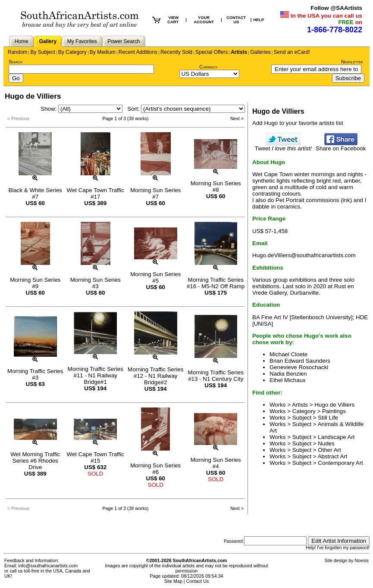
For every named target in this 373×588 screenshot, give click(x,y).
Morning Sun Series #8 (216, 187)
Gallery (48, 41)
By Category (72, 52)
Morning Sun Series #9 (35, 283)
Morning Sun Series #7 (155, 193)
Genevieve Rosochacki (299, 367)
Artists (239, 52)
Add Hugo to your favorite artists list (298, 123)
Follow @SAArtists (336, 8)
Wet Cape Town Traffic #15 (96, 457)
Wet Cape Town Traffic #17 (96, 193)
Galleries (260, 52)
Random (17, 52)
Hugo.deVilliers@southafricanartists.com (304, 255)
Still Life (328, 418)
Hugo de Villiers (334, 405)
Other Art (329, 450)
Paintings (334, 411)
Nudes (326, 443)
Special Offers (212, 52)
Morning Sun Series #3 (96, 283)
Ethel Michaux (288, 380)
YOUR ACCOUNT (204, 20)
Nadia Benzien (288, 374)
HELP (259, 20)
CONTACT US (236, 20)
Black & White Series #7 (35, 193)
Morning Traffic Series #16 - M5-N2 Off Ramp (216, 283)
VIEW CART (173, 20)
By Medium (103, 52)
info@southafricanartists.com (48, 566)
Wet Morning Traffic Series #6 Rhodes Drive (35, 461)
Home (22, 41)
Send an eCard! (292, 52)
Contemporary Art (340, 463)
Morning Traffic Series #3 (35, 374)
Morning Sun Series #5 (155, 277)
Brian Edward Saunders (300, 361)
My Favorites (82, 41)
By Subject (42, 52)
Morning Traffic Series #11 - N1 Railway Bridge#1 (96, 375)
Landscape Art (336, 437)
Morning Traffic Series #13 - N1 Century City (216, 376)
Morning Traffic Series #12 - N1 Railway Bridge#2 (155, 376)
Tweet (283, 146)
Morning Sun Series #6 (155, 469)
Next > (237, 118)
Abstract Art (333, 456)
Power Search (124, 41)
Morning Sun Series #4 (216, 463)
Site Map (173, 581)
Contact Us (198, 581)
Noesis (362, 560)
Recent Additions (138, 52)
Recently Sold (176, 52)
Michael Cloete (288, 354)
